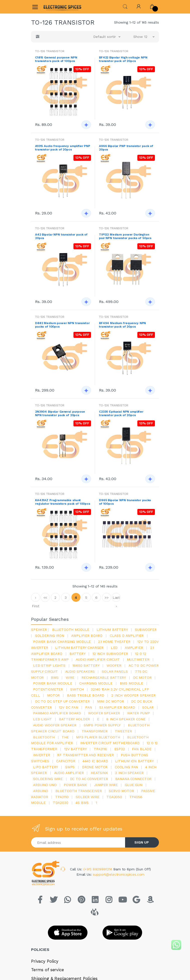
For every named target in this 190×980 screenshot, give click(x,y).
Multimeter (138, 659)
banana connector (133, 779)
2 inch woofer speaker (133, 695)
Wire (70, 677)
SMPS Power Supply (102, 725)
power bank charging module (62, 642)
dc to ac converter (89, 779)
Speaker (39, 630)
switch (77, 689)
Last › (116, 599)
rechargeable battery (104, 677)
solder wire (87, 797)
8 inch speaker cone (126, 719)
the (65, 737)
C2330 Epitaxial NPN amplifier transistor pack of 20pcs (121, 413)
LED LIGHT (42, 719)
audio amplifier (69, 773)
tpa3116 (100, 749)
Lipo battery (45, 767)
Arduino (41, 791)
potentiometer (48, 689)
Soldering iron (50, 636)
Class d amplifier (127, 636)
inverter (42, 755)
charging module (96, 683)
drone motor (95, 767)
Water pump (138, 713)
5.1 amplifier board (117, 707)
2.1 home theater (114, 642)
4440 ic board (95, 761)
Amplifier (134, 648)
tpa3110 (62, 797)
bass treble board (86, 695)
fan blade (142, 749)
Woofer (114, 665)
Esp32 (120, 749)
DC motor (142, 677)
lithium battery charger (79, 648)
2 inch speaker (129, 773)
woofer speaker (104, 713)
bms (55, 677)
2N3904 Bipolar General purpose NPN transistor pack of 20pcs (60, 413)
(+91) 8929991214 (99, 869)
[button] (125, 6)
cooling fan (126, 767)
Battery (77, 654)
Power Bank (75, 785)
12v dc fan (69, 707)
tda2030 (61, 803)
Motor (53, 695)
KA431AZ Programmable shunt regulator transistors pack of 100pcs (63, 502)
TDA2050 (114, 797)
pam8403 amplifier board (57, 713)
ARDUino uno (45, 785)
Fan (89, 707)
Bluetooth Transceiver (79, 791)
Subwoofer (146, 630)
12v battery (75, 749)
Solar (148, 707)
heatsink (99, 773)
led (114, 648)
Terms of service (47, 970)
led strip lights (49, 665)
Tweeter (123, 731)
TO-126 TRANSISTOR (50, 51)
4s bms (82, 803)
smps (70, 767)
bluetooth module (71, 630)
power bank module (53, 683)
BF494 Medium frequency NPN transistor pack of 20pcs (122, 325)
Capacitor (66, 761)
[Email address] (78, 842)
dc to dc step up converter (62, 701)
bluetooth (44, 737)
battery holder (74, 719)
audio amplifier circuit (98, 659)
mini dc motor (111, 701)
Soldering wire (48, 779)
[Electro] (56, 7)
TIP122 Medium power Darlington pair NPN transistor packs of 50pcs (125, 236)
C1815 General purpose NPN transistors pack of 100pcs (56, 59)
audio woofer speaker (55, 725)
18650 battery (86, 665)
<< (45, 597)
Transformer (95, 731)
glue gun (134, 785)
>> (107, 597)
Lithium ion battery (134, 761)
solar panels (115, 671)
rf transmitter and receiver (85, 755)
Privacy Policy (45, 961)
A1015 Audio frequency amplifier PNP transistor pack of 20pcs (63, 148)
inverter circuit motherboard (110, 743)
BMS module (132, 683)
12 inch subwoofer (110, 654)
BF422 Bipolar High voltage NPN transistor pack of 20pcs (123, 59)
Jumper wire (106, 785)
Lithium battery (112, 630)
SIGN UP (142, 842)
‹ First (35, 599)
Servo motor (121, 791)
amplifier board (87, 636)
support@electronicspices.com (119, 874)
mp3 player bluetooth (98, 737)
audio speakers (80, 671)
